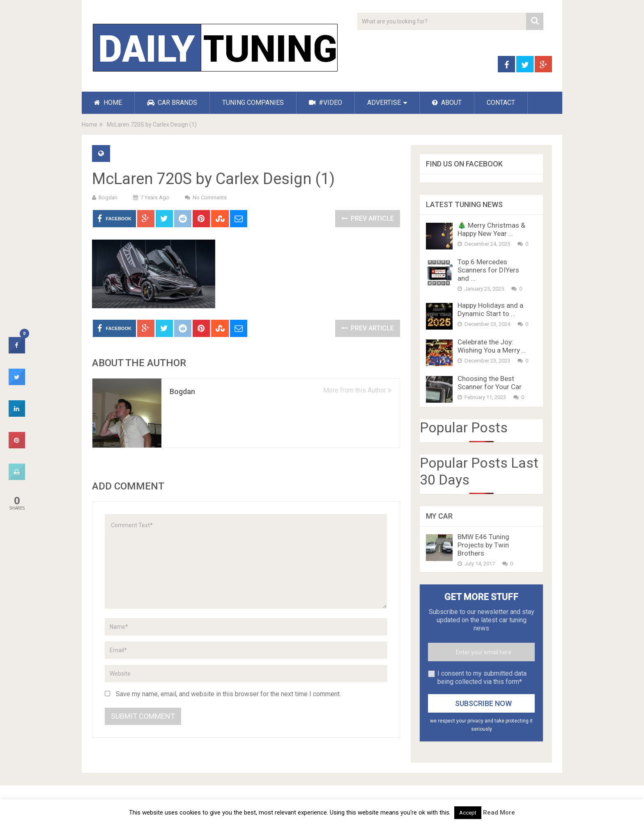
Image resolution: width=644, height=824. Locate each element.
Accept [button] (468, 813)
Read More (499, 812)
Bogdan (108, 197)
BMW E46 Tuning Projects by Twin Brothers (483, 545)
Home (90, 125)
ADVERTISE (384, 103)
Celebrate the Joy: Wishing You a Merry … (492, 346)
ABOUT (447, 103)
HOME (108, 103)
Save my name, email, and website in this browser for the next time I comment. (228, 694)
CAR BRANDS (172, 103)
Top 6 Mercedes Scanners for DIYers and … (488, 270)
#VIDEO (325, 103)
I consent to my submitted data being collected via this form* (482, 677)
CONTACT (501, 103)
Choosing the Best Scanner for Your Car (490, 383)
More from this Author (357, 390)
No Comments (210, 197)
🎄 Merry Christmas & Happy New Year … (491, 229)
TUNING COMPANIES (253, 103)
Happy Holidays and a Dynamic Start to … (490, 309)
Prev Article (368, 218)
